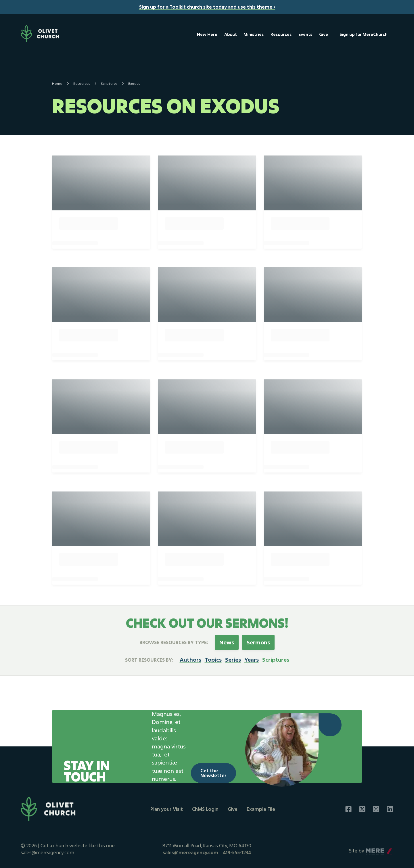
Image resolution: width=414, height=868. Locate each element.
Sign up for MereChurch (363, 34)
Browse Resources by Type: (174, 641)
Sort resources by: (149, 658)
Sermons (258, 641)
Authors (190, 658)
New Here (206, 34)
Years (252, 658)
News (227, 641)
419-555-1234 (237, 851)
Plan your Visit (167, 807)
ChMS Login (205, 807)
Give (323, 34)
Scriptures (109, 84)
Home (57, 84)
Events (305, 34)
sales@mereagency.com (190, 851)
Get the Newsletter (213, 771)
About (230, 34)
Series (233, 658)
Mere (371, 847)
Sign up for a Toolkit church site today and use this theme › (207, 7)
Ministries (253, 34)
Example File (261, 807)
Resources (280, 34)
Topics (213, 658)
